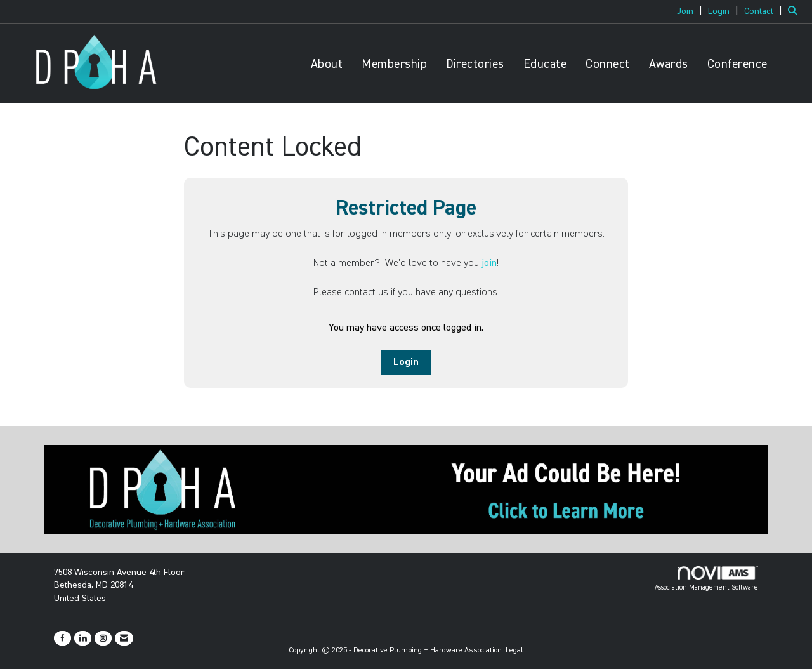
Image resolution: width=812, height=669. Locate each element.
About (327, 64)
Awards (669, 64)
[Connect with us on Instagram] (103, 638)
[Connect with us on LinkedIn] (83, 638)
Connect (608, 64)
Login (406, 362)
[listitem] (691, 11)
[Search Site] (795, 11)
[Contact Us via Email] (124, 638)
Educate (545, 64)
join (489, 263)
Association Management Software (706, 579)
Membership (394, 64)
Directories (475, 64)
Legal (514, 651)
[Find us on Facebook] (62, 638)
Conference (737, 64)
